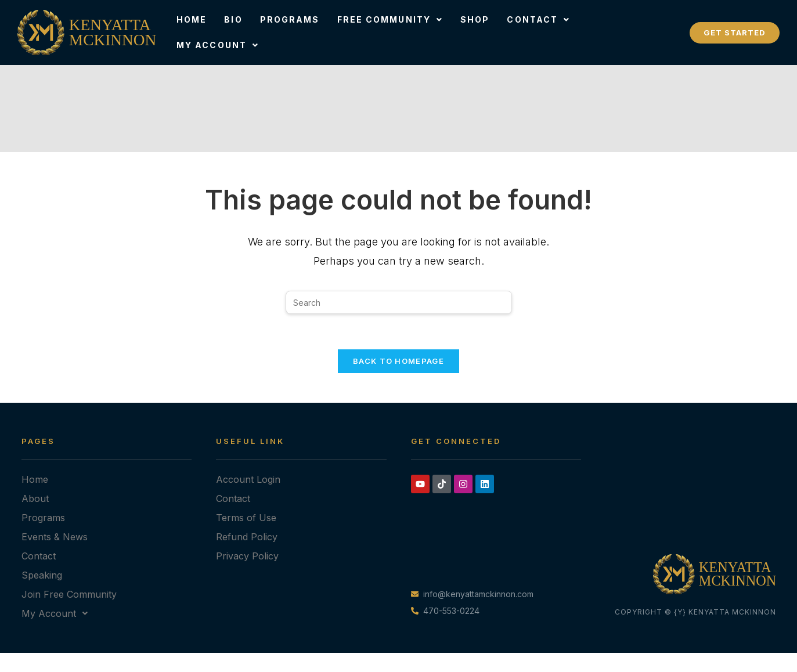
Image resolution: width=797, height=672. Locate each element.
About (35, 498)
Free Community (390, 19)
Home (192, 19)
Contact (538, 19)
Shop (475, 19)
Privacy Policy (247, 556)
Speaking (42, 575)
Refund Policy (247, 537)
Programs (290, 19)
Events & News (55, 537)
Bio (233, 19)
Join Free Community (69, 594)
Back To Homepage (399, 361)
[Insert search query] (399, 302)
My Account (218, 45)
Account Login (248, 479)
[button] (390, 20)
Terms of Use (246, 518)
